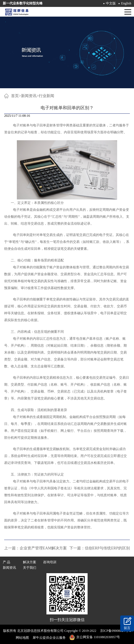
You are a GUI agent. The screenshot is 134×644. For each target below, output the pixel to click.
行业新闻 (46, 96)
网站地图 (22, 638)
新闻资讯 (29, 96)
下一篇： (100, 548)
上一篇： (36, 548)
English (126, 3)
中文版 (111, 3)
